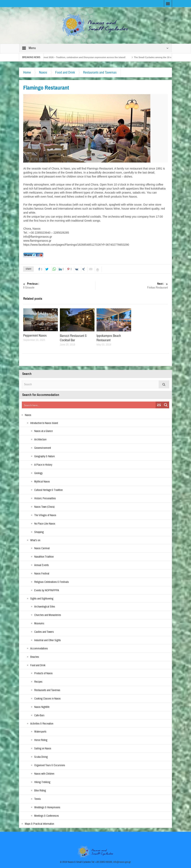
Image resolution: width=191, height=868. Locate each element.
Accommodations (39, 649)
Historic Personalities (45, 499)
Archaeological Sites (45, 607)
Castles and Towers (44, 632)
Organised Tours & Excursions (50, 765)
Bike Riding (40, 791)
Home (27, 72)
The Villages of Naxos (45, 515)
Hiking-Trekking (42, 782)
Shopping (39, 532)
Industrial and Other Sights (48, 640)
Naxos (43, 72)
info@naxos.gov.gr (122, 862)
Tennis (38, 799)
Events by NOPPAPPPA (47, 590)
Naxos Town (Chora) (44, 507)
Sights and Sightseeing (42, 599)
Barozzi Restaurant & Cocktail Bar (73, 338)
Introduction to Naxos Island (44, 423)
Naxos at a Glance (43, 431)
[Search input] (89, 405)
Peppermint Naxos (35, 336)
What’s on (35, 540)
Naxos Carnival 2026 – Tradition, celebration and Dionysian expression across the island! (83, 57)
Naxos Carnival (42, 548)
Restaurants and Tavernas (100, 72)
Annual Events (42, 565)
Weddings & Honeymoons (47, 807)
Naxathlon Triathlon (44, 557)
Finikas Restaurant (132, 286)
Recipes (38, 682)
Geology (38, 473)
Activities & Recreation (42, 724)
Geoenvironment (43, 448)
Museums (39, 624)
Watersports (40, 732)
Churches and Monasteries (48, 615)
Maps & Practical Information (39, 824)
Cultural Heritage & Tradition (48, 490)
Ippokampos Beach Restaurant (109, 338)
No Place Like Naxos (45, 524)
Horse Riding (41, 740)
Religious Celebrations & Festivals (52, 582)
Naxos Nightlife (42, 707)
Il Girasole (59, 286)
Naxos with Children (44, 774)
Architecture (40, 440)
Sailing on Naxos (43, 749)
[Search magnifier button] (166, 405)
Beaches (35, 657)
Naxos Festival (42, 574)
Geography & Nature (44, 456)
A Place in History (43, 465)
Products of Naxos (43, 673)
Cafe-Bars (39, 716)
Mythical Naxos (42, 482)
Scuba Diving (41, 757)
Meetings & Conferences (47, 816)
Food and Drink (65, 72)
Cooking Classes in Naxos (47, 699)
